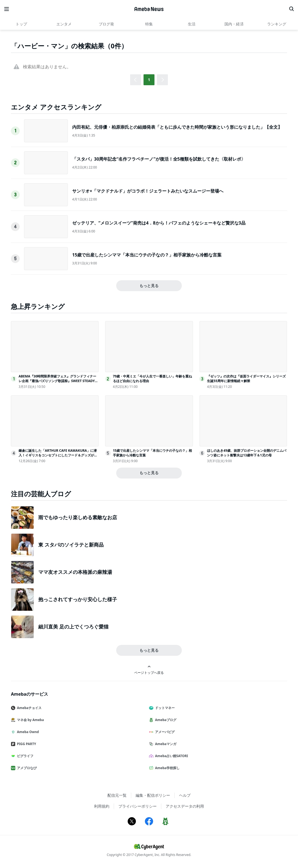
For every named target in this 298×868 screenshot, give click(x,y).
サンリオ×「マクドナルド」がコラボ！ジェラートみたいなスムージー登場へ (148, 191)
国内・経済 (234, 24)
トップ (21, 24)
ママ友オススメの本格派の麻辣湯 (75, 572)
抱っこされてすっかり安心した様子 (78, 599)
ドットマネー (164, 708)
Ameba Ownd (27, 732)
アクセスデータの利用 (185, 806)
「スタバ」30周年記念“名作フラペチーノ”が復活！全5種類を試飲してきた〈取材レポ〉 (159, 159)
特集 (149, 24)
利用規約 (102, 806)
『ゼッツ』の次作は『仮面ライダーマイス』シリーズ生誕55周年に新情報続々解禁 (246, 379)
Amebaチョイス (28, 708)
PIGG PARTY (26, 744)
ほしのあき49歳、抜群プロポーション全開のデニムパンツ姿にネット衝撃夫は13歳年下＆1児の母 (247, 453)
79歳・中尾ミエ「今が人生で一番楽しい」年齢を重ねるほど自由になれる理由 (153, 379)
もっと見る (149, 286)
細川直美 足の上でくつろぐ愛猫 (73, 627)
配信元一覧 (117, 795)
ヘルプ (185, 795)
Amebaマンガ (165, 744)
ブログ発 (106, 24)
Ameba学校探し (166, 768)
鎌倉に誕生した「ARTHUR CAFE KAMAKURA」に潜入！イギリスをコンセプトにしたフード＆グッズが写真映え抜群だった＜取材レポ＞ (58, 455)
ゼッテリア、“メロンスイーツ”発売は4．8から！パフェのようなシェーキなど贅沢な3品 (159, 223)
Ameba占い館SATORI (171, 756)
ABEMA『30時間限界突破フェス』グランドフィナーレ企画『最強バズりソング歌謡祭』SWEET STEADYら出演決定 (58, 381)
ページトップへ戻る (149, 670)
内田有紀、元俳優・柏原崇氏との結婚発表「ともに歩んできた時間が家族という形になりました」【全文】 (177, 127)
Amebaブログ (165, 720)
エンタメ (64, 24)
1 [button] (149, 80)
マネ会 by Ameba (30, 720)
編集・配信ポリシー (153, 795)
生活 (192, 24)
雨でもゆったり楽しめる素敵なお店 (78, 517)
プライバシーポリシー (138, 806)
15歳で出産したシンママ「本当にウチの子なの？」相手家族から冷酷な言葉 (147, 255)
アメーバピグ (164, 732)
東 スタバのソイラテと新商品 (71, 545)
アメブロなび (26, 768)
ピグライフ (24, 756)
